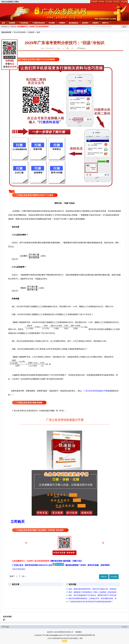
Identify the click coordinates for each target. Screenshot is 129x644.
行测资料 (62, 23)
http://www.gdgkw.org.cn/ (55, 635)
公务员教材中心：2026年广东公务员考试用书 (33, 27)
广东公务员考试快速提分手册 (96, 391)
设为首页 (116, 2)
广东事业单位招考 (38, 23)
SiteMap (101, 2)
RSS (4, 627)
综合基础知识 (74, 23)
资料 (38, 32)
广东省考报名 (24, 23)
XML (81, 638)
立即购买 (18, 522)
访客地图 (94, 2)
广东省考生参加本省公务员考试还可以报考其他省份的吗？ (91, 602)
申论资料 (52, 23)
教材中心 (105, 23)
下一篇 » (22, 576)
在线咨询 (95, 23)
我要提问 (82, 49)
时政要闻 (12, 23)
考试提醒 (114, 577)
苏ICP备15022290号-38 (86, 635)
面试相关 (85, 23)
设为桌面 (109, 2)
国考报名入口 (6, 27)
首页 (3, 23)
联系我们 (79, 632)
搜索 (124, 27)
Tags (7, 627)
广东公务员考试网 (19, 32)
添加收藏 (124, 2)
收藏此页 (104, 577)
